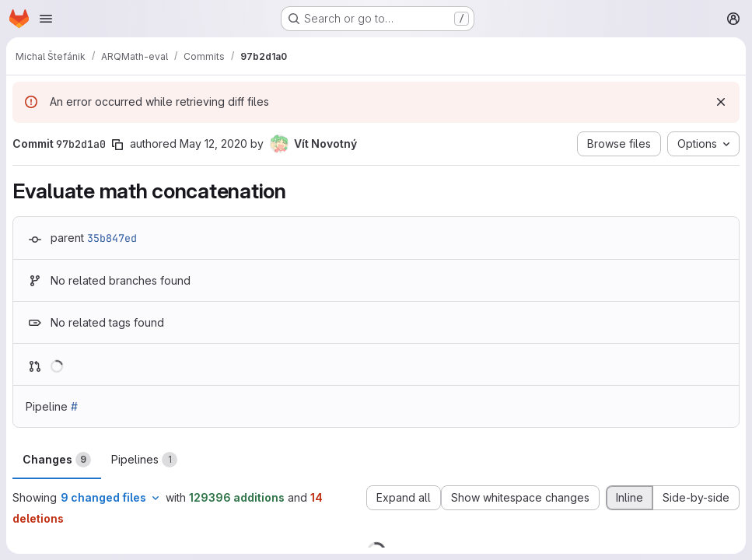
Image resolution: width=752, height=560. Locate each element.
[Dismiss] (721, 102)
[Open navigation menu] (46, 19)
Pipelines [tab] (144, 460)
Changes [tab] (57, 460)
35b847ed (112, 238)
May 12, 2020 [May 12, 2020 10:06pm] (213, 143)
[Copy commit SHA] (117, 145)
